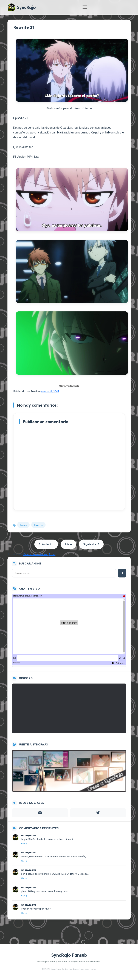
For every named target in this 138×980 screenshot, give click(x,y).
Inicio (68, 544)
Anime (23, 525)
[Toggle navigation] (85, 7)
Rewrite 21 (24, 27)
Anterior (46, 544)
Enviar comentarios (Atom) (40, 554)
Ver (24, 844)
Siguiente (91, 544)
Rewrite (38, 525)
